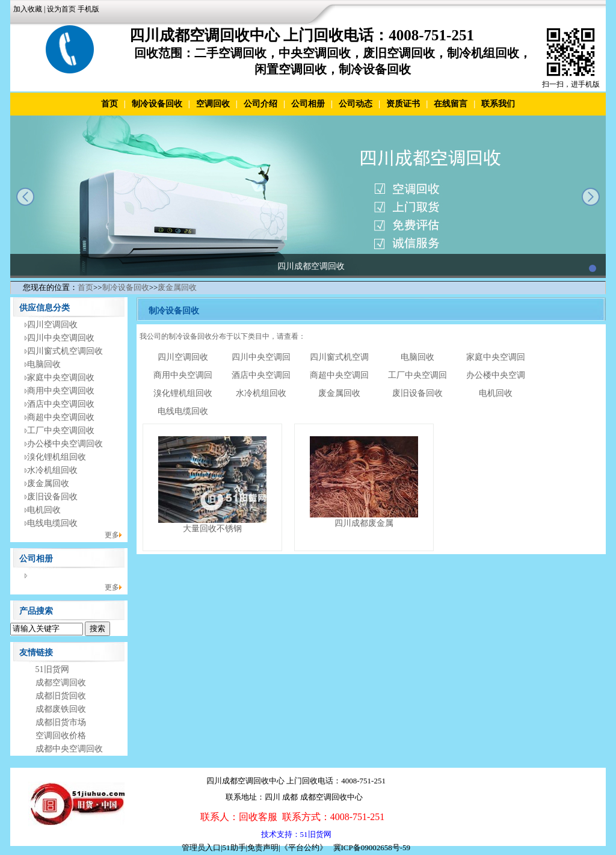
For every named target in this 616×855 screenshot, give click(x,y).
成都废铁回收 (61, 709)
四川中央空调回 (261, 357)
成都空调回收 (61, 683)
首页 (109, 104)
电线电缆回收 (52, 523)
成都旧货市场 (61, 722)
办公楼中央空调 (496, 375)
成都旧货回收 (61, 696)
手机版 (88, 9)
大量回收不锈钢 (212, 529)
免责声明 (263, 847)
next (591, 197)
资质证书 (403, 104)
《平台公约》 (304, 847)
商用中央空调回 (183, 375)
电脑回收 (44, 364)
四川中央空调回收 (61, 338)
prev (25, 197)
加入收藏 (28, 9)
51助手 (234, 847)
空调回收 (213, 104)
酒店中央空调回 (261, 375)
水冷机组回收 (52, 470)
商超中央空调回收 (61, 417)
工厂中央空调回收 (61, 431)
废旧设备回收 (52, 497)
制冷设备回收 (157, 104)
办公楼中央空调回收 (65, 444)
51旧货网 (52, 669)
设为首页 (61, 9)
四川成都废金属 (364, 523)
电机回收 (44, 510)
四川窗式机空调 (339, 357)
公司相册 (308, 104)
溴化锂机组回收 (57, 457)
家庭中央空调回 (496, 357)
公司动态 (356, 104)
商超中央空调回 (339, 375)
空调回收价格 (61, 736)
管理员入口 (201, 847)
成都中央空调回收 (69, 749)
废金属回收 (177, 287)
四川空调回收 (52, 325)
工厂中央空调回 (417, 375)
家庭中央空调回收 (61, 378)
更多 (112, 535)
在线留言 (451, 104)
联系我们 (498, 104)
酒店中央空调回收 (61, 404)
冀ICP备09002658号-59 (372, 847)
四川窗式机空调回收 (65, 351)
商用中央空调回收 (61, 391)
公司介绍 (260, 104)
